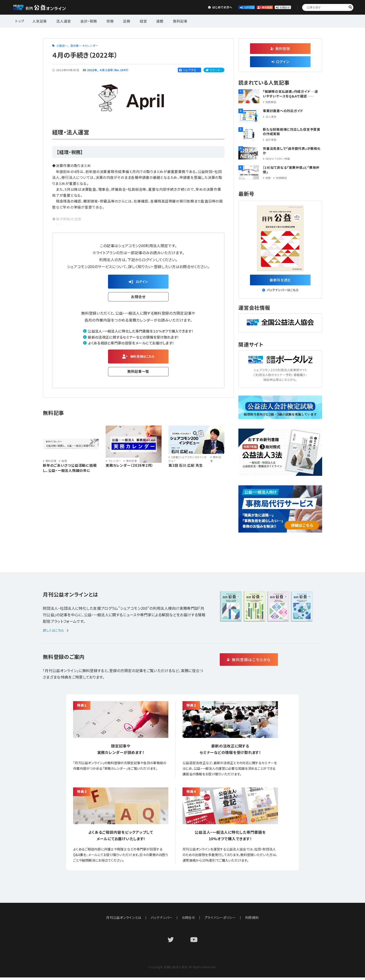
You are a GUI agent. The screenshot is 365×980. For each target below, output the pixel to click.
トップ (20, 21)
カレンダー (91, 45)
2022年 (92, 70)
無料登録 (243, 7)
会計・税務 (84, 21)
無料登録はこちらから (269, 662)
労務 (103, 21)
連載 (146, 21)
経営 (131, 21)
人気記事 (39, 21)
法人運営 (61, 21)
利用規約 (252, 920)
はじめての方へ (173, 7)
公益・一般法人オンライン (47, 7)
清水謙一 (76, 45)
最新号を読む (280, 281)
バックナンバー (162, 920)
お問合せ (277, 7)
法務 (117, 21)
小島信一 (62, 45)
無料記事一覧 (138, 375)
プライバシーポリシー (220, 920)
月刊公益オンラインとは (124, 920)
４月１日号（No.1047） (115, 70)
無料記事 (164, 21)
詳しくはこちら (56, 633)
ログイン (208, 7)
